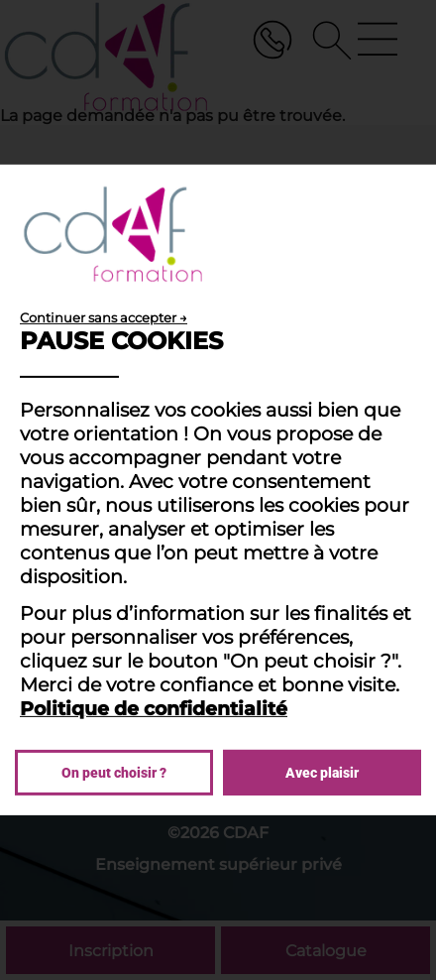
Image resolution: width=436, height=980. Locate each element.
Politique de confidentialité (154, 708)
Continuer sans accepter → (104, 317)
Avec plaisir (322, 773)
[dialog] (218, 490)
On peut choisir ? (114, 773)
